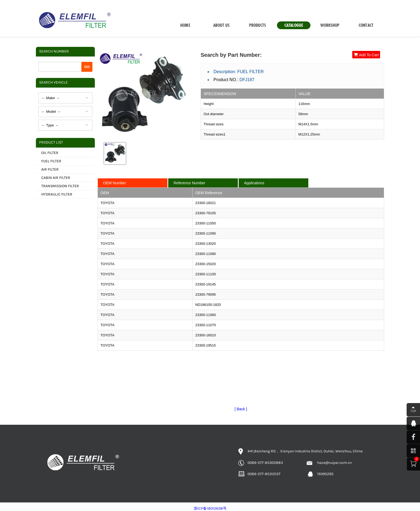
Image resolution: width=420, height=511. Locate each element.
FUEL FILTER (51, 161)
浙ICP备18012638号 (210, 508)
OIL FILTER (50, 153)
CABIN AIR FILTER (56, 178)
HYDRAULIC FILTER (57, 194)
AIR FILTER (50, 169)
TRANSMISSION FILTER (60, 186)
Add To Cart (366, 55)
